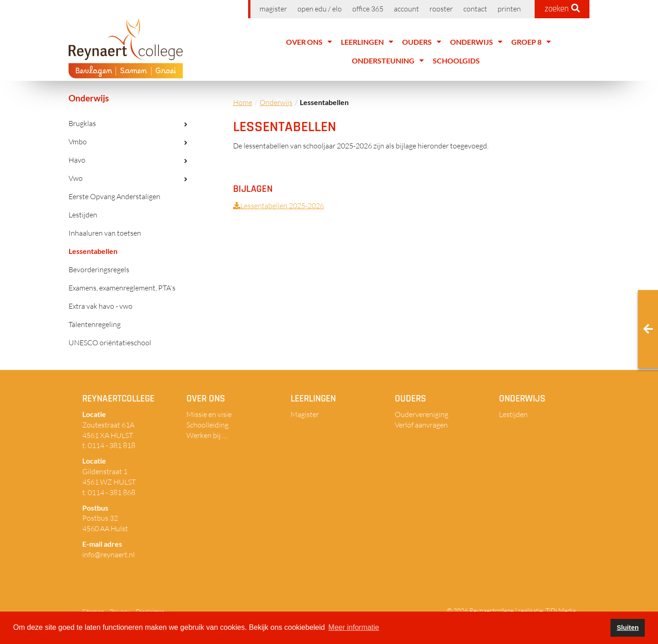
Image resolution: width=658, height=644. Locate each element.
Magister (273, 9)
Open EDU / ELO (320, 9)
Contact (475, 9)
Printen (509, 9)
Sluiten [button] (628, 628)
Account (406, 9)
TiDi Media (561, 610)
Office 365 (368, 9)
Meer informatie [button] (354, 627)
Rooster (441, 9)
